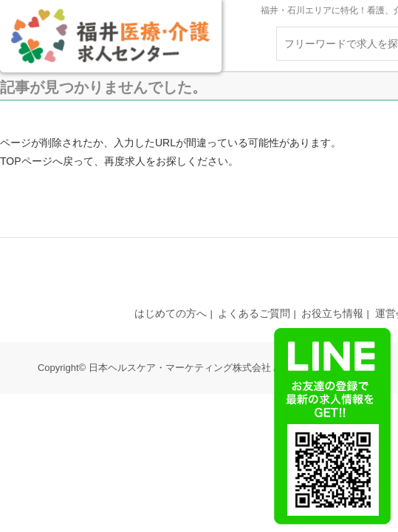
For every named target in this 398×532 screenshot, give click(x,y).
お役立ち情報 (332, 313)
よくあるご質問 (254, 313)
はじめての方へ (171, 313)
